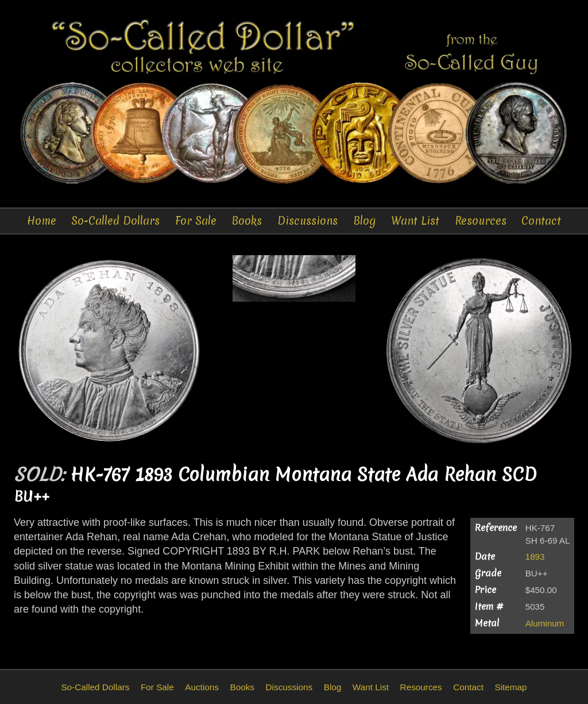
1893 (535, 557)
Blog (365, 221)
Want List (415, 221)
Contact (541, 221)
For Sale (196, 221)
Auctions (202, 687)
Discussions (307, 221)
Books (247, 221)
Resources (481, 221)
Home (42, 221)
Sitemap (510, 687)
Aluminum (545, 623)
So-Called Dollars (115, 221)
